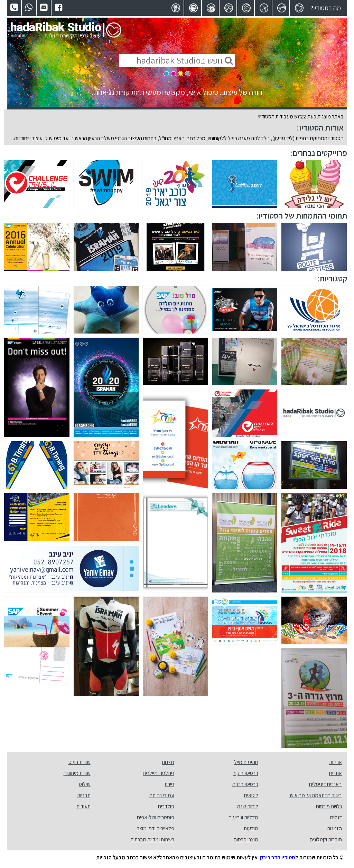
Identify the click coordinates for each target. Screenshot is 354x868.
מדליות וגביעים (243, 817)
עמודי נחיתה (162, 795)
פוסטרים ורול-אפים (156, 817)
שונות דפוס (80, 762)
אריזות (336, 762)
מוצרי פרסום (246, 840)
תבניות (84, 795)
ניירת (169, 784)
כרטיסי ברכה (245, 784)
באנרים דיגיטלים (325, 784)
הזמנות (334, 828)
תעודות (83, 806)
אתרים (336, 773)
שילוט (85, 784)
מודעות (251, 828)
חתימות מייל (246, 762)
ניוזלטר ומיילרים (159, 773)
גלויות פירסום (329, 806)
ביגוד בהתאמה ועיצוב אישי (315, 795)
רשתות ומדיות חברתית (152, 840)
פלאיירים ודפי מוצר (156, 828)
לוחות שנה (248, 806)
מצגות (168, 762)
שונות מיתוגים (77, 773)
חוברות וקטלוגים (326, 840)
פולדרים (166, 806)
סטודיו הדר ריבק (278, 857)
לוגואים (251, 795)
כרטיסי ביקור (246, 773)
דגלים (336, 817)
